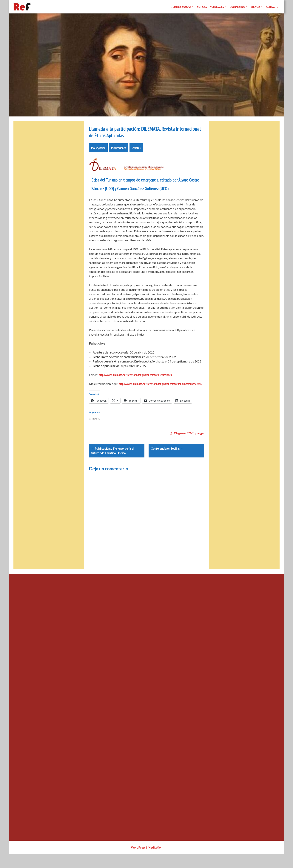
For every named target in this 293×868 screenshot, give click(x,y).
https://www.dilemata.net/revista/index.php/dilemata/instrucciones (135, 379)
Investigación (98, 152)
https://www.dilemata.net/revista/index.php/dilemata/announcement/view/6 (160, 388)
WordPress (138, 861)
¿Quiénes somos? (181, 7)
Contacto (272, 7)
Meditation (155, 861)
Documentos (237, 7)
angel (201, 442)
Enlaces (256, 7)
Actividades (217, 7)
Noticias (202, 7)
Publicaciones (119, 152)
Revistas (136, 152)
